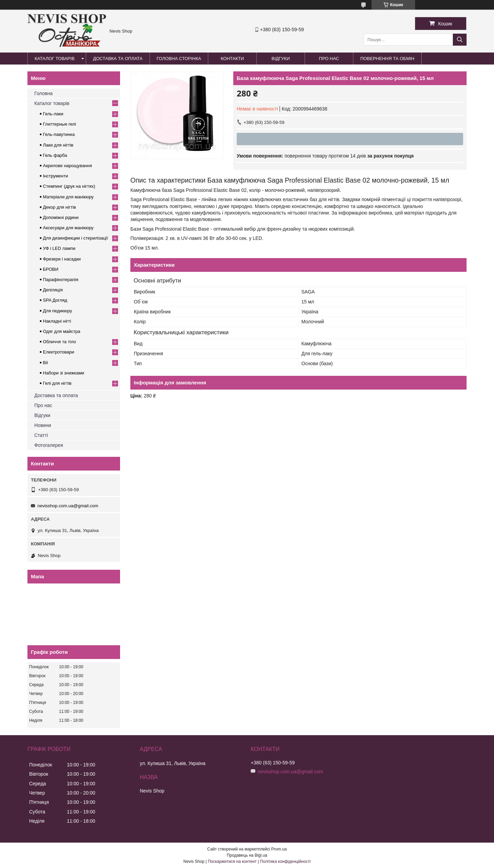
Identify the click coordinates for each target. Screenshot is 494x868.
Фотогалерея (49, 445)
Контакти (232, 59)
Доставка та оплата (118, 59)
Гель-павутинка (59, 134)
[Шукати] (460, 40)
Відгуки (280, 59)
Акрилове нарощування (67, 166)
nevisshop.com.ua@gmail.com (68, 506)
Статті (41, 435)
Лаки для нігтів (58, 145)
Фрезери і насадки (62, 259)
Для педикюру (57, 311)
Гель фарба (55, 155)
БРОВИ (51, 269)
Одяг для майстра (62, 331)
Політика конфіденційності (285, 861)
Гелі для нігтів (57, 383)
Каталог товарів (55, 59)
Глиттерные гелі (59, 124)
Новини (43, 425)
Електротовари (58, 352)
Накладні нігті (57, 321)
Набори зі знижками (63, 373)
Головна (43, 93)
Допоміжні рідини (61, 217)
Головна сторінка (179, 59)
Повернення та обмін (387, 59)
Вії (45, 363)
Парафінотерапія (61, 280)
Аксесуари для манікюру (68, 228)
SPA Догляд (55, 300)
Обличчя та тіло (59, 342)
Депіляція (53, 290)
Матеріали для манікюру (68, 197)
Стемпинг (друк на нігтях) (69, 186)
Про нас (329, 59)
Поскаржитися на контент (232, 861)
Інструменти (55, 176)
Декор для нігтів (59, 207)
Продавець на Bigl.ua (247, 855)
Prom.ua (279, 849)
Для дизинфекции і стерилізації (75, 238)
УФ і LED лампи (59, 248)
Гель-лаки (53, 114)
